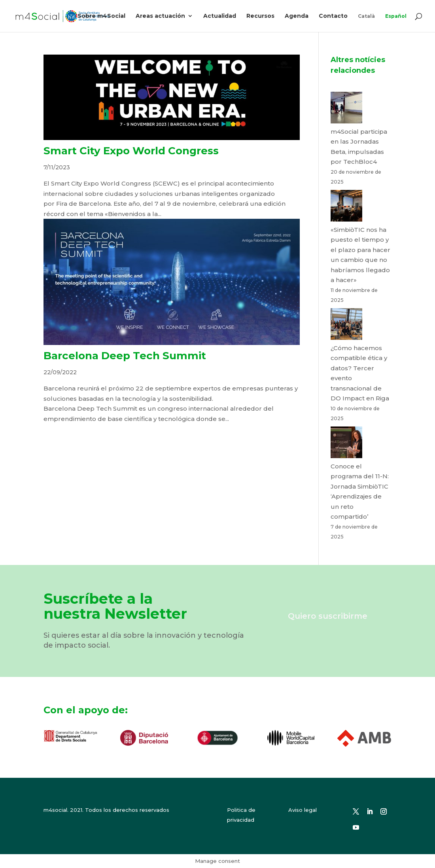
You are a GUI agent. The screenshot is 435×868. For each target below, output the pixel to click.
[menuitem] (366, 23)
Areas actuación (160, 16)
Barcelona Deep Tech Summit (125, 356)
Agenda (297, 16)
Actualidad (220, 16)
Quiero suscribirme (328, 616)
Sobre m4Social (101, 16)
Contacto (333, 16)
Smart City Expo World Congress (131, 151)
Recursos (260, 16)
